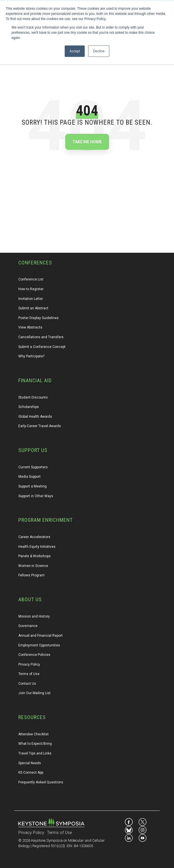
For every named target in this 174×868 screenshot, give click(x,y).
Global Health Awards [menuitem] (35, 417)
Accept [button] (75, 51)
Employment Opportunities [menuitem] (39, 645)
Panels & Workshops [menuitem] (34, 556)
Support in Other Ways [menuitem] (36, 496)
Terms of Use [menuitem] (29, 674)
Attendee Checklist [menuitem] (33, 734)
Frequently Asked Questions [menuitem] (41, 782)
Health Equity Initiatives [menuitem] (37, 547)
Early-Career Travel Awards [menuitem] (40, 426)
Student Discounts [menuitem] (33, 397)
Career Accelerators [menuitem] (34, 537)
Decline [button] (99, 51)
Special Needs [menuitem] (30, 763)
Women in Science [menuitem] (33, 566)
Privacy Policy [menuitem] (29, 664)
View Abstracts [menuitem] (30, 327)
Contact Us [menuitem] (27, 684)
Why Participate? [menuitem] (31, 356)
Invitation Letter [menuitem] (31, 299)
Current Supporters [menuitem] (33, 467)
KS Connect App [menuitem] (31, 773)
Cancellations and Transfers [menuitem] (41, 337)
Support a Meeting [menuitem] (32, 486)
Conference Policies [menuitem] (34, 655)
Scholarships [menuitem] (29, 407)
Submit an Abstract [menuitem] (33, 308)
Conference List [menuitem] (31, 279)
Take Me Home (87, 142)
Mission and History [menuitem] (34, 616)
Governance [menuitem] (28, 626)
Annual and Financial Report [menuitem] (40, 636)
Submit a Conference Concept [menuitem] (42, 347)
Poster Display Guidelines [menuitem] (38, 318)
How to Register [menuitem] (31, 289)
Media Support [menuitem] (29, 477)
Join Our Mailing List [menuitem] (34, 693)
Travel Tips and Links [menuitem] (35, 753)
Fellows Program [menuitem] (31, 575)
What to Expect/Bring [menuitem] (35, 744)
